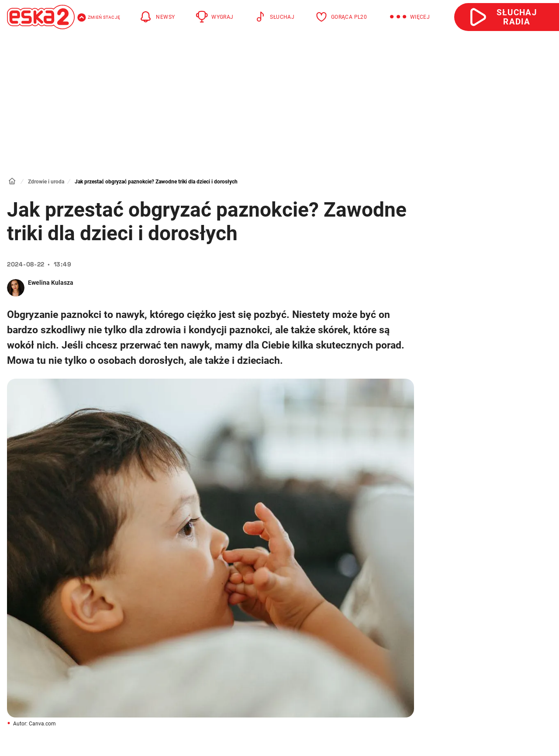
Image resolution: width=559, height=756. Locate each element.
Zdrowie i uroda (46, 182)
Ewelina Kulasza (51, 283)
